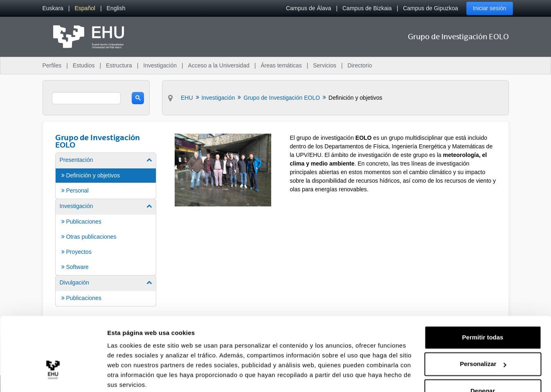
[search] (87, 98)
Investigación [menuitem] (160, 65)
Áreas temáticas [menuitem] (281, 65)
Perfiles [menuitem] (52, 65)
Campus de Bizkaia (367, 8)
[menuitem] (53, 8)
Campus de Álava (309, 8)
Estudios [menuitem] (84, 65)
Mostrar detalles (131, 376)
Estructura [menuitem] (119, 65)
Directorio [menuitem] (360, 65)
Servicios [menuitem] (325, 65)
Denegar (483, 360)
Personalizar (483, 333)
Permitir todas (483, 306)
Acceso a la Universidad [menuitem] (219, 65)
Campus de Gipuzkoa (431, 8)
